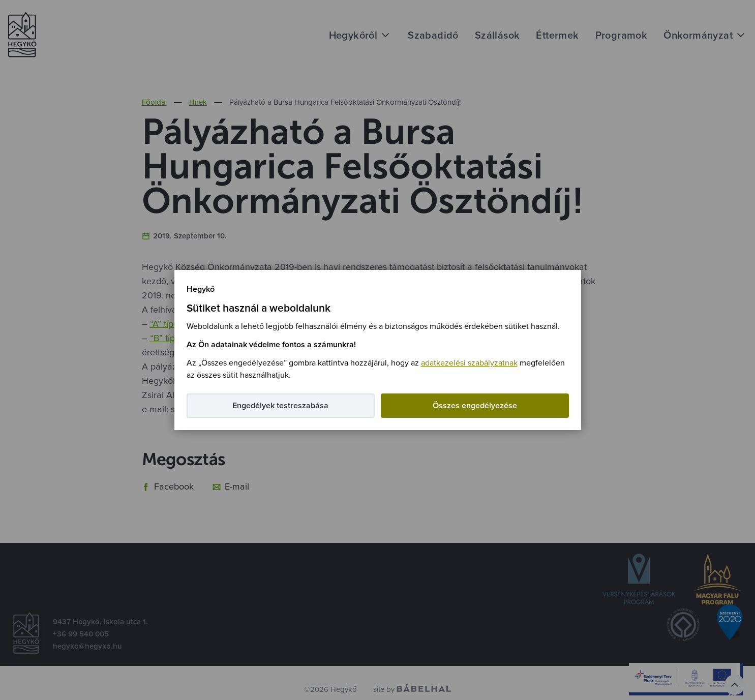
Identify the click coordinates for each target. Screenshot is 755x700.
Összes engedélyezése (475, 406)
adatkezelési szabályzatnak (469, 363)
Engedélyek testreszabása (280, 406)
